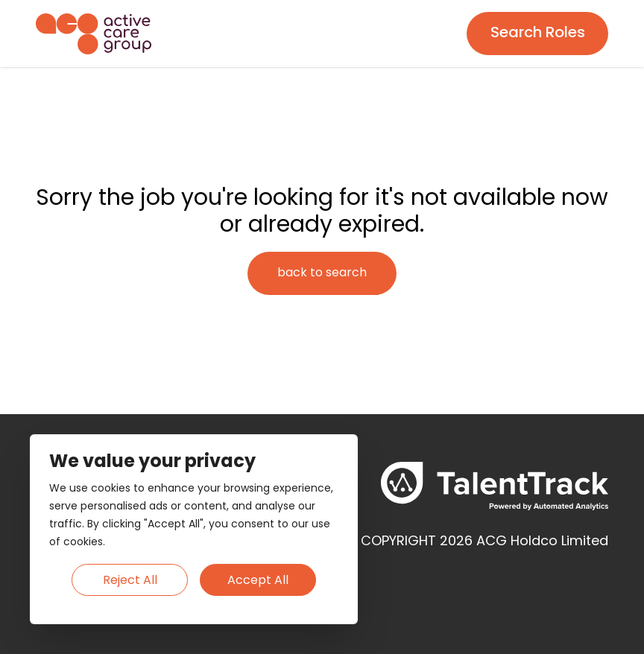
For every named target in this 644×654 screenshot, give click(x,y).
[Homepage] (94, 34)
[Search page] (537, 34)
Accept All (258, 581)
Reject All (130, 581)
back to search (322, 273)
